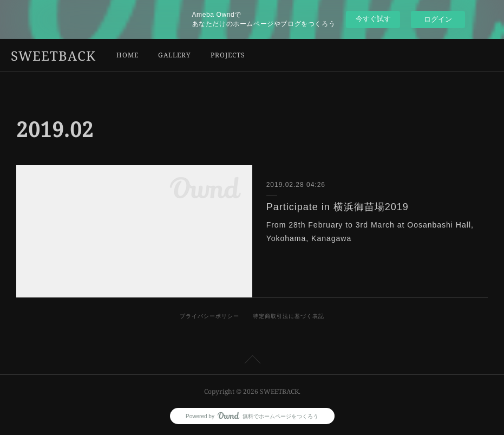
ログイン (438, 19)
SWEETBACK (53, 56)
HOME (127, 55)
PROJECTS (228, 55)
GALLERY (175, 55)
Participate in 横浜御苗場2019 (338, 207)
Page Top (252, 361)
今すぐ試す (373, 19)
